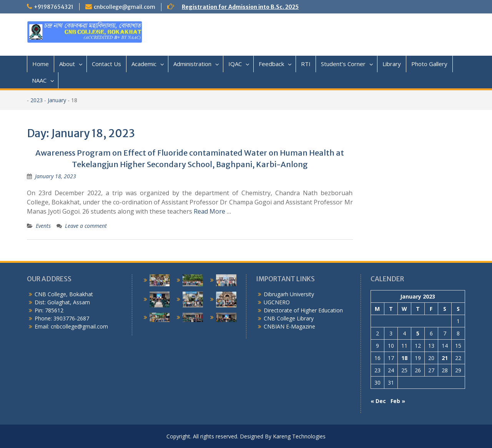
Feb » (398, 401)
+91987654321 (54, 7)
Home (41, 64)
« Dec (378, 401)
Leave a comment (86, 226)
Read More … (212, 211)
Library (392, 64)
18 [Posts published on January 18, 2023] (404, 358)
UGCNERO (277, 302)
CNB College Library (289, 318)
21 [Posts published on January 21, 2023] (445, 358)
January (57, 100)
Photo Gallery (429, 64)
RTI (306, 64)
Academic (144, 64)
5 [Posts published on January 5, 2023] (418, 333)
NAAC (39, 80)
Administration (192, 64)
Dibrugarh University (289, 294)
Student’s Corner (343, 64)
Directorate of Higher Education (303, 310)
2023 (37, 100)
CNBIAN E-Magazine (289, 326)
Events (43, 226)
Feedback (271, 64)
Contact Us (106, 64)
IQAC (235, 64)
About (67, 64)
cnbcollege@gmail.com (125, 7)
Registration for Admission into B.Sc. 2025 (240, 7)
